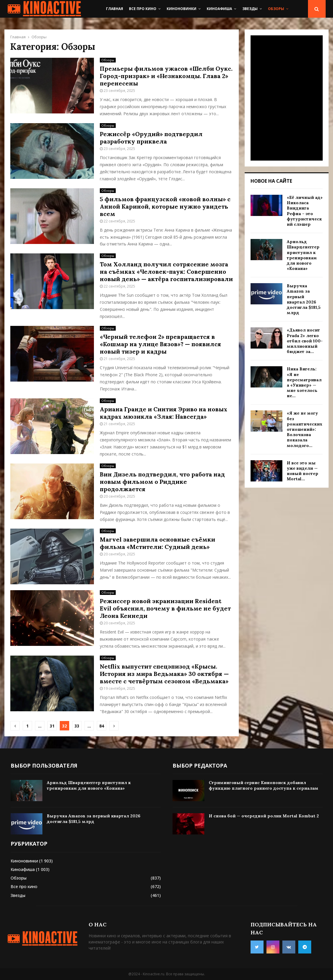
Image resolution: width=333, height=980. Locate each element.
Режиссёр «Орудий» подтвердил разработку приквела (151, 138)
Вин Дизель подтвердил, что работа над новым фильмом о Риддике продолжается (162, 482)
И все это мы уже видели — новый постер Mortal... (303, 471)
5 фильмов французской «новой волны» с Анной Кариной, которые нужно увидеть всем (165, 206)
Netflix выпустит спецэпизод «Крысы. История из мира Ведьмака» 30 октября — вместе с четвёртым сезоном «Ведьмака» (164, 674)
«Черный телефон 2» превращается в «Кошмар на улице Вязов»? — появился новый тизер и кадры (160, 344)
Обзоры (276, 9)
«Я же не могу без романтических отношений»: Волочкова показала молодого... (305, 429)
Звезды (250, 9)
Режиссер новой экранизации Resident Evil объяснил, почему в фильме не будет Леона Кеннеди (165, 608)
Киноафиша (219, 9)
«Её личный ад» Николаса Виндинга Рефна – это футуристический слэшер (305, 211)
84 (102, 726)
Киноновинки (182, 9)
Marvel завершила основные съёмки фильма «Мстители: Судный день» (158, 543)
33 (77, 726)
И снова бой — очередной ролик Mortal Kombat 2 (264, 816)
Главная (115, 9)
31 (52, 726)
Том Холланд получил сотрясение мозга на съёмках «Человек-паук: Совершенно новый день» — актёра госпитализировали (166, 272)
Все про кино (143, 9)
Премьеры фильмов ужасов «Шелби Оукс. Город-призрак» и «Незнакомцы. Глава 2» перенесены (166, 76)
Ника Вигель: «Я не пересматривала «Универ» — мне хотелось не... (304, 382)
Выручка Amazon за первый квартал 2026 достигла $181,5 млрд (304, 299)
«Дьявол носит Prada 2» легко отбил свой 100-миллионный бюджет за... (305, 341)
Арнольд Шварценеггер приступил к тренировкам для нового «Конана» (303, 255)
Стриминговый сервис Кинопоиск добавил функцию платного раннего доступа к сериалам (264, 785)
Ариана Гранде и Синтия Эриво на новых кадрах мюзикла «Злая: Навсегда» (164, 413)
